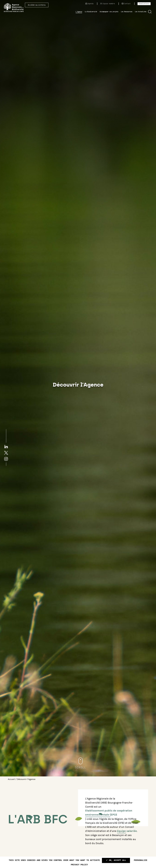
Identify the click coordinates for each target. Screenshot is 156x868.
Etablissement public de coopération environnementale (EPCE (109, 813)
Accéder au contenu (37, 5)
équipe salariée (127, 831)
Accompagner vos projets (109, 12)
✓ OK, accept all (116, 860)
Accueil (11, 779)
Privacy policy (79, 865)
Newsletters (144, 4)
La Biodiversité (91, 12)
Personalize (141, 860)
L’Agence (79, 12)
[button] (150, 12)
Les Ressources (127, 12)
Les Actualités (141, 12)
